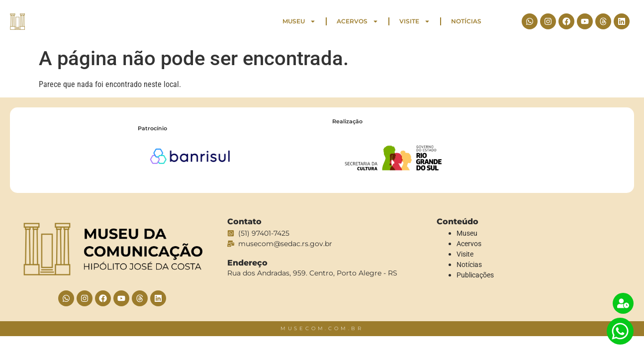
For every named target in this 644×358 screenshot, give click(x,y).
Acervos (358, 21)
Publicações (475, 275)
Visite (415, 21)
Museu (299, 21)
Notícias (466, 21)
